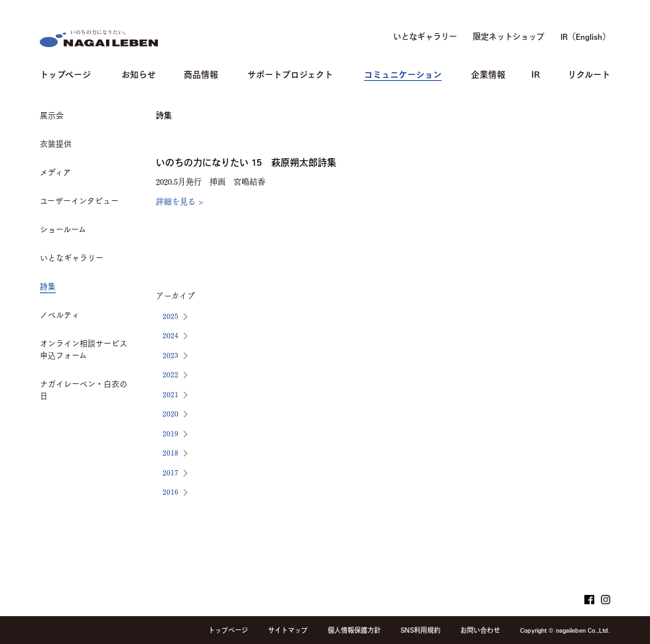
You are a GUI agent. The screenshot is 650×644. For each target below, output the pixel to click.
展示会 (52, 115)
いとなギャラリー (425, 36)
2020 (170, 413)
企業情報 (488, 73)
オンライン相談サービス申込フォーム (84, 350)
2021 (170, 394)
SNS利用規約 (421, 630)
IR (536, 73)
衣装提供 (56, 144)
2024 (170, 335)
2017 (170, 472)
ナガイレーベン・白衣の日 (84, 390)
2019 (170, 433)
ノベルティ (60, 315)
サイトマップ (288, 630)
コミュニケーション (403, 73)
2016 (170, 491)
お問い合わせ (480, 630)
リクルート (589, 73)
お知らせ (139, 73)
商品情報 (201, 73)
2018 (170, 452)
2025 (170, 315)
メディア (55, 172)
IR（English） (585, 36)
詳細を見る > (180, 201)
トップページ (65, 73)
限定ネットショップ (509, 36)
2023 (170, 354)
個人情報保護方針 (354, 630)
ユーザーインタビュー (79, 201)
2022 (170, 374)
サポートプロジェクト (290, 73)
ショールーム (63, 229)
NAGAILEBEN (99, 38)
